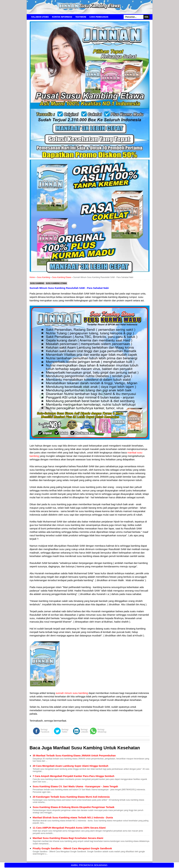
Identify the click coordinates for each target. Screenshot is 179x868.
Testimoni (81, 17)
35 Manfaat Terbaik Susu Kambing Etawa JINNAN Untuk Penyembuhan (74, 755)
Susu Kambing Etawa (56, 283)
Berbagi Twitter (65, 731)
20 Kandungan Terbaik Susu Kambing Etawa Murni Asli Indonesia (71, 797)
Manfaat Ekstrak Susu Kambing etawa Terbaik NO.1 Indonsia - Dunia (73, 817)
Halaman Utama (40, 17)
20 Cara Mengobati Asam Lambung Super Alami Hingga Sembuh (70, 766)
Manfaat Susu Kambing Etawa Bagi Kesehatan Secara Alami (68, 838)
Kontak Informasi (62, 17)
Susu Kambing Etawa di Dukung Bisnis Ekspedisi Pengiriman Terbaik (74, 807)
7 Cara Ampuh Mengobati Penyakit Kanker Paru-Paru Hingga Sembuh (73, 776)
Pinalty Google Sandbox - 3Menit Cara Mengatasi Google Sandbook (72, 848)
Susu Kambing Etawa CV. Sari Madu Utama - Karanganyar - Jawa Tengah (75, 786)
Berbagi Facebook (45, 731)
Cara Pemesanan (99, 17)
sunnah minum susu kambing (72, 693)
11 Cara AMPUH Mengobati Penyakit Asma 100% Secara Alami (69, 828)
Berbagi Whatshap (102, 731)
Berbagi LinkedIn (84, 731)
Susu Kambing (37, 283)
